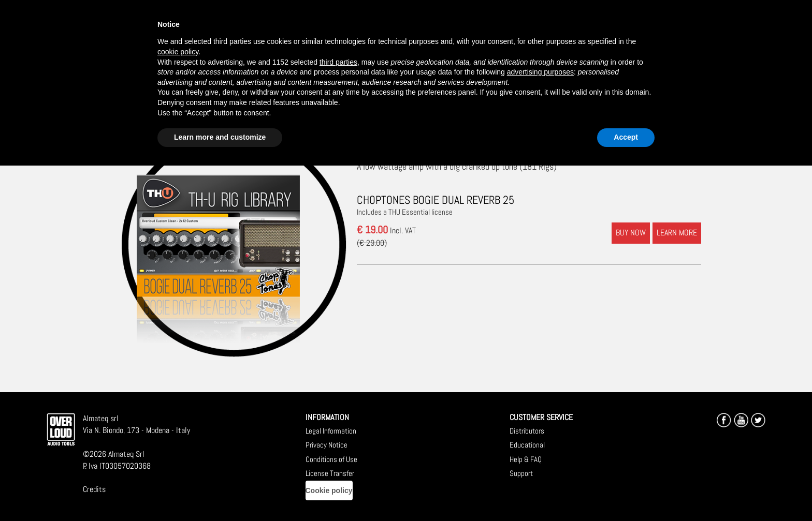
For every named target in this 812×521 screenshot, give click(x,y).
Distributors (527, 431)
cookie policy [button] (178, 52)
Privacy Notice (327, 445)
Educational (527, 445)
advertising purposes (540, 72)
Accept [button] (626, 137)
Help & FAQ (526, 459)
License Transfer (330, 473)
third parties (338, 62)
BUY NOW (631, 233)
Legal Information (331, 431)
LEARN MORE (677, 233)
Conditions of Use (331, 459)
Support (521, 473)
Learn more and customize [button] (220, 137)
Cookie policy (329, 490)
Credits (94, 489)
